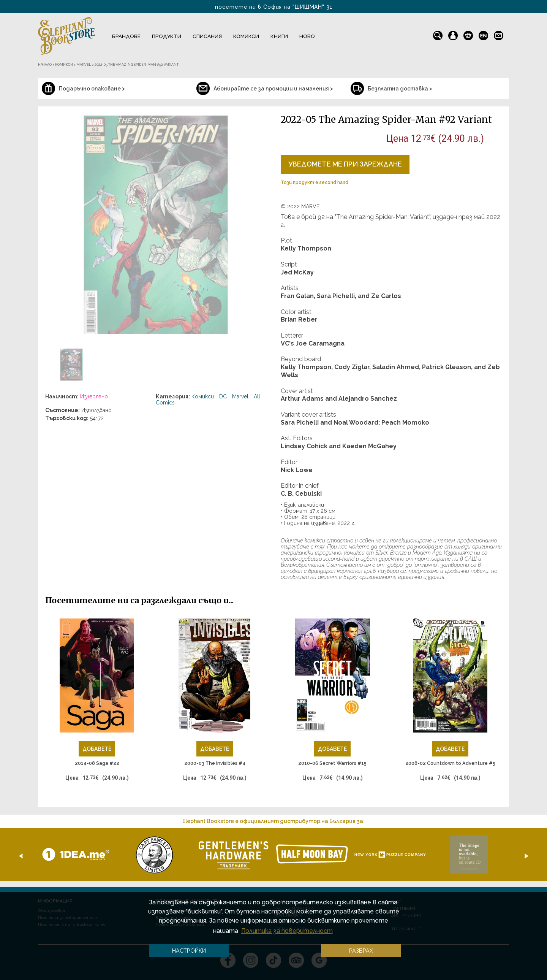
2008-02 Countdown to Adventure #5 (450, 763)
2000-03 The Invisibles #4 (215, 763)
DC (223, 396)
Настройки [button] (189, 951)
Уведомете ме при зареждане (345, 164)
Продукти (167, 36)
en (483, 34)
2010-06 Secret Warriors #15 (332, 763)
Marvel (240, 396)
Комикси (246, 36)
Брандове (126, 36)
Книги (279, 36)
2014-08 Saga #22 (97, 763)
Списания (207, 36)
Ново (307, 36)
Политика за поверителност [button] (287, 931)
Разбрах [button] (361, 951)
